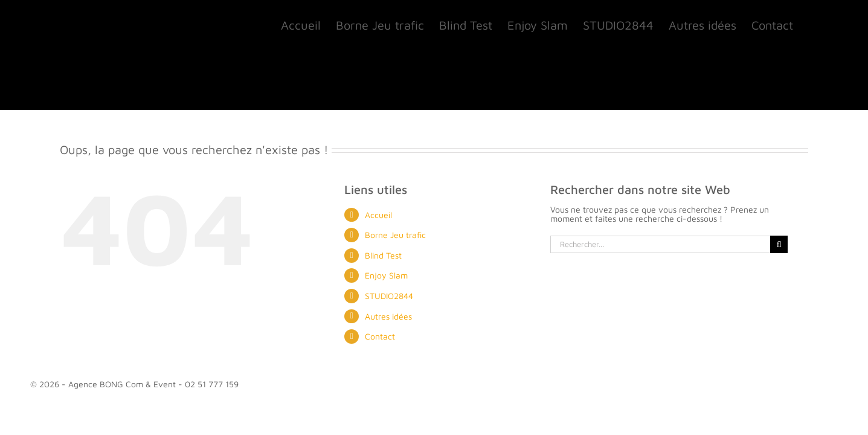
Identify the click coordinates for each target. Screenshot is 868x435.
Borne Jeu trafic (395, 235)
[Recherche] (779, 244)
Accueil (378, 215)
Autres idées (388, 316)
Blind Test (383, 255)
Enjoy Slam (386, 275)
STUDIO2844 (389, 296)
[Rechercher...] (660, 244)
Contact (380, 336)
